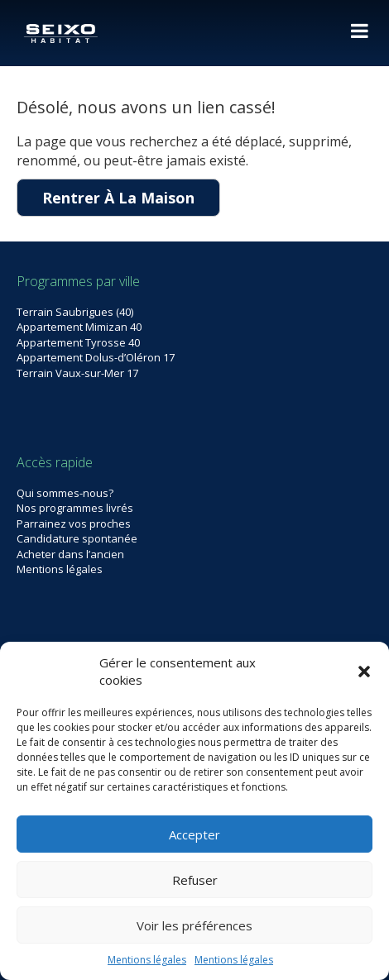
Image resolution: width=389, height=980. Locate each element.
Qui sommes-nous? (65, 493)
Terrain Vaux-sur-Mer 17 (77, 373)
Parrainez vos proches (74, 523)
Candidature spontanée (77, 538)
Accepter (194, 834)
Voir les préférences (194, 925)
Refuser (195, 880)
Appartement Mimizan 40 (79, 327)
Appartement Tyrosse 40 (78, 342)
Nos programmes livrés (75, 508)
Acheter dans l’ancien (70, 554)
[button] (364, 672)
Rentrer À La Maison (118, 198)
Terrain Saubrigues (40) (75, 312)
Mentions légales (147, 960)
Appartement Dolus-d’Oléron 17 (96, 357)
